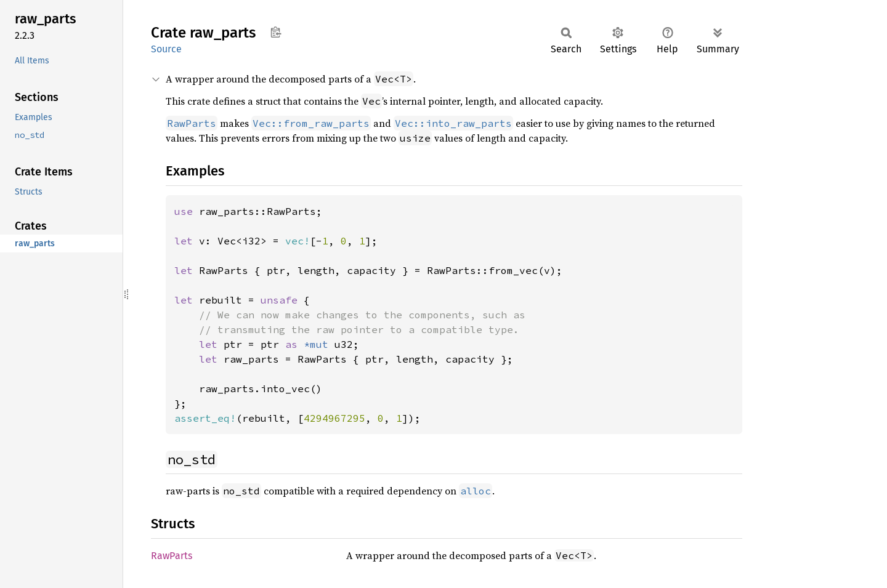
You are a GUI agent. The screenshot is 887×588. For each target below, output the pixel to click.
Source (166, 49)
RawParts (172, 556)
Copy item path (276, 32)
